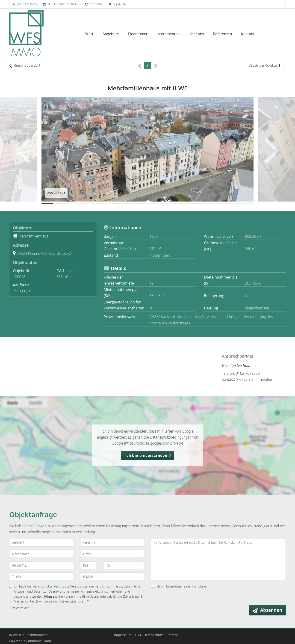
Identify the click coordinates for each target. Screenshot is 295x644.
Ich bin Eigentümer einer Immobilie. (179, 586)
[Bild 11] (165, 203)
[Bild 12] (177, 203)
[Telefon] (41, 576)
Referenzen (222, 34)
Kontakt (248, 34)
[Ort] (124, 565)
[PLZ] (89, 565)
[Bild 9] (142, 203)
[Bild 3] (71, 203)
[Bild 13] (189, 203)
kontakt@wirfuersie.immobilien (248, 379)
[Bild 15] (212, 203)
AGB (138, 635)
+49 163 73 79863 (27, 4)
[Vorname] (112, 543)
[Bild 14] (200, 203)
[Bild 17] (236, 203)
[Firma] (112, 554)
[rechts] (156, 65)
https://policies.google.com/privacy (153, 443)
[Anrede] (41, 543)
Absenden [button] (271, 610)
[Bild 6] (106, 203)
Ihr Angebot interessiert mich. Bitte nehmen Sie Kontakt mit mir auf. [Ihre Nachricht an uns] (218, 559)
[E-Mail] (112, 576)
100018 (19, 277)
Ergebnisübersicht (25, 65)
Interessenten (168, 34)
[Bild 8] (130, 203)
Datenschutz (153, 635)
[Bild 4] (83, 203)
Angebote (111, 34)
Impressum (123, 635)
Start (89, 34)
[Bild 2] (59, 203)
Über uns (196, 34)
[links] (139, 65)
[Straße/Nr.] (41, 565)
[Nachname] (41, 554)
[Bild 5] (94, 203)
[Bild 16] (224, 203)
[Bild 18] (248, 203)
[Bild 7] (118, 203)
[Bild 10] (153, 203)
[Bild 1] (47, 203)
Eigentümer (138, 34)
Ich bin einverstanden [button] (146, 455)
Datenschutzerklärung (48, 586)
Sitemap (172, 635)
